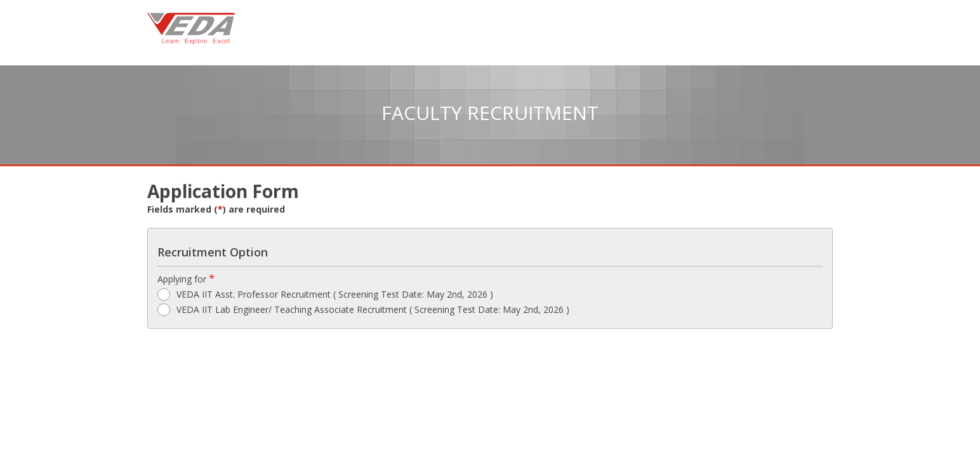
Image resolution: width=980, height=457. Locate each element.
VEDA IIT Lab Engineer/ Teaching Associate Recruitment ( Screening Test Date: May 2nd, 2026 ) (363, 309)
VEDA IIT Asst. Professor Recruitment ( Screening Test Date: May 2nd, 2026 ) (325, 294)
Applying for (186, 279)
